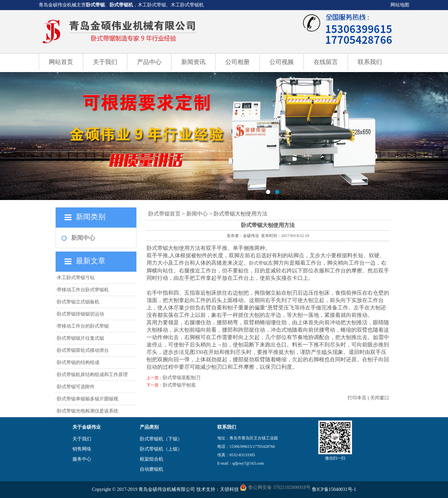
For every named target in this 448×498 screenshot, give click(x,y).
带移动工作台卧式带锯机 (83, 290)
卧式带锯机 (121, 5)
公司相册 (237, 62)
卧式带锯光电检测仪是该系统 (88, 411)
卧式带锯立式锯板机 (78, 302)
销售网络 (82, 449)
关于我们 (105, 62)
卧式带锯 (95, 5)
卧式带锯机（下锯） (161, 439)
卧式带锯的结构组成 (78, 362)
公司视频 (282, 62)
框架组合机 (152, 459)
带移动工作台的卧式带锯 (83, 326)
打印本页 (357, 398)
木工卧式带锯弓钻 (76, 278)
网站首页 (61, 62)
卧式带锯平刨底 (179, 385)
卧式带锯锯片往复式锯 (81, 338)
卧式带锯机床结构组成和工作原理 (92, 375)
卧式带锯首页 (164, 214)
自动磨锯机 (152, 469)
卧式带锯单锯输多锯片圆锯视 (88, 399)
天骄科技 (229, 489)
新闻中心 (83, 238)
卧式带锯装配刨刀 (182, 378)
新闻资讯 (193, 62)
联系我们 (370, 62)
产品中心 (149, 62)
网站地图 (400, 5)
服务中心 (82, 459)
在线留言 (326, 62)
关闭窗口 (380, 398)
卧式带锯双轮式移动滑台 (83, 350)
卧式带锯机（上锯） (161, 449)
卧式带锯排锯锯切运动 (81, 314)
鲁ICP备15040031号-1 (334, 489)
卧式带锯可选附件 (76, 387)
